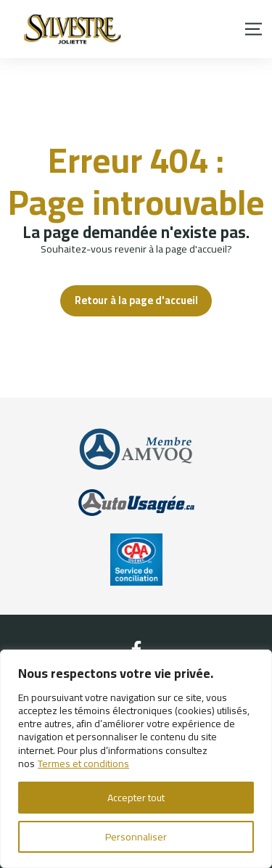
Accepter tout (136, 798)
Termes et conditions (83, 763)
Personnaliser (136, 837)
